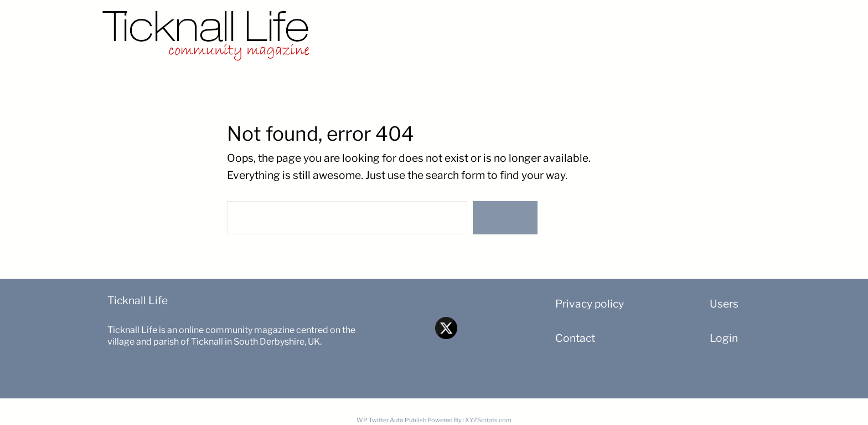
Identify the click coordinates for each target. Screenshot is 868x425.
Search (505, 218)
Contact (575, 338)
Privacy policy (590, 304)
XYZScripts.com (488, 420)
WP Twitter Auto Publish (391, 420)
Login (724, 338)
